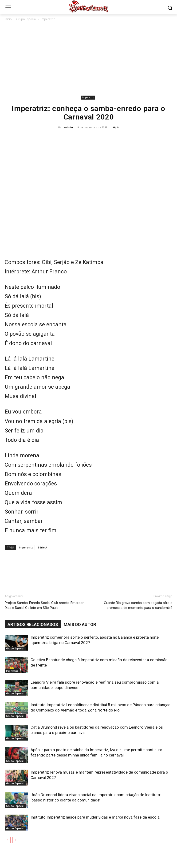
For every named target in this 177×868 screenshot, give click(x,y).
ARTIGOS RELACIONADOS (33, 624)
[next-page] (15, 840)
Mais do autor (80, 624)
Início (8, 19)
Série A (42, 547)
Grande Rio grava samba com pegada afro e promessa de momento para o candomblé (138, 605)
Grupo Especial (26, 19)
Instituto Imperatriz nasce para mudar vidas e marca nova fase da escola (95, 817)
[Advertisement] (88, 59)
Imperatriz (48, 19)
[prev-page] (8, 840)
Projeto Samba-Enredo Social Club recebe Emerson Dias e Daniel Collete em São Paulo (45, 605)
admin (69, 127)
